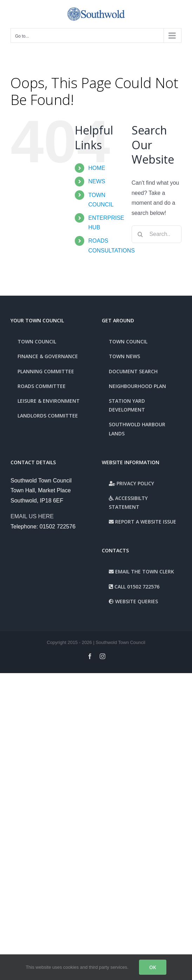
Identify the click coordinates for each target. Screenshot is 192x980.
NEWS (97, 181)
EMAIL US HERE (32, 516)
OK (153, 967)
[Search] (140, 234)
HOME (97, 168)
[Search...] (157, 234)
